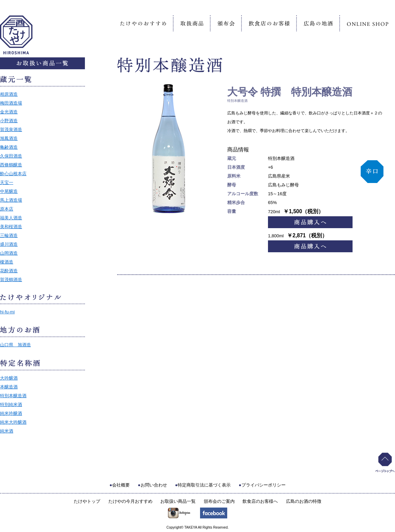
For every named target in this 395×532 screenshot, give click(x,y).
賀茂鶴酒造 (11, 280)
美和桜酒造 (11, 227)
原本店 (7, 209)
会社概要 (121, 485)
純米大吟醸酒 (13, 422)
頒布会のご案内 (219, 501)
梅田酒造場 (11, 103)
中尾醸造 (9, 191)
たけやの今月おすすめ (130, 501)
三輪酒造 (9, 235)
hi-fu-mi (7, 312)
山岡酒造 (9, 253)
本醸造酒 (9, 387)
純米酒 (7, 431)
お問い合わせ (154, 485)
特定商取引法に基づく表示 (204, 485)
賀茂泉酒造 (11, 130)
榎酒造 (7, 262)
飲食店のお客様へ (260, 501)
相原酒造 (9, 94)
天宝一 (7, 182)
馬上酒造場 (11, 200)
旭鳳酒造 (9, 138)
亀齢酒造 (9, 147)
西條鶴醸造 (11, 165)
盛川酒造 (9, 244)
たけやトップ (87, 501)
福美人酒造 (11, 218)
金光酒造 (9, 112)
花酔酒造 (9, 271)
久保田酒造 (11, 156)
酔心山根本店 (13, 174)
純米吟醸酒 (11, 413)
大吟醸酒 (9, 378)
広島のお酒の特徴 (304, 501)
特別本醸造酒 (13, 396)
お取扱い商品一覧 (178, 501)
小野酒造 (9, 121)
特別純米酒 (11, 405)
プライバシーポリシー (264, 485)
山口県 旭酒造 (15, 345)
